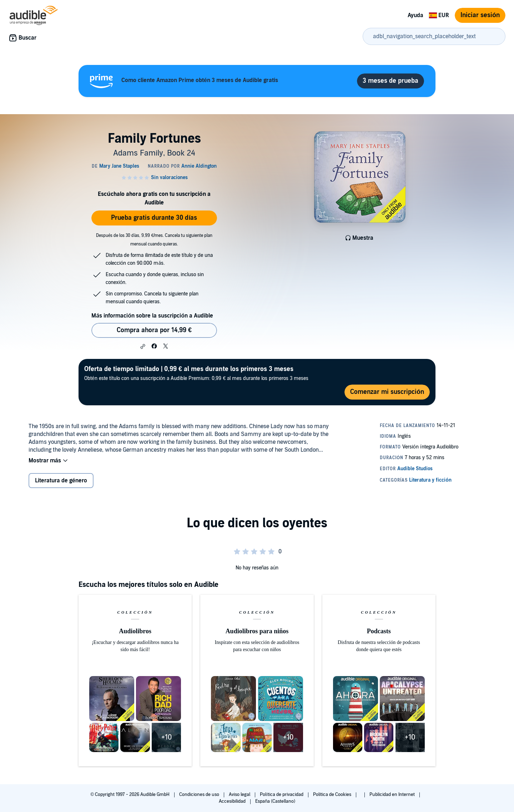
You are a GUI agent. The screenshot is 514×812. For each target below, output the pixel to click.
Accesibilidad (233, 801)
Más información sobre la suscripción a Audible (152, 316)
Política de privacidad (282, 795)
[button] (143, 346)
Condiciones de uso (200, 795)
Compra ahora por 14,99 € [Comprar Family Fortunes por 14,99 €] (154, 330)
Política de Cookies (333, 795)
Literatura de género (61, 481)
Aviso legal (240, 795)
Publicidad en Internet (393, 795)
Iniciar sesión (480, 15)
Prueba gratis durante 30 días (154, 218)
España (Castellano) (275, 801)
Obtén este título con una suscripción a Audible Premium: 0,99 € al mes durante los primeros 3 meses (196, 373)
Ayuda (415, 15)
